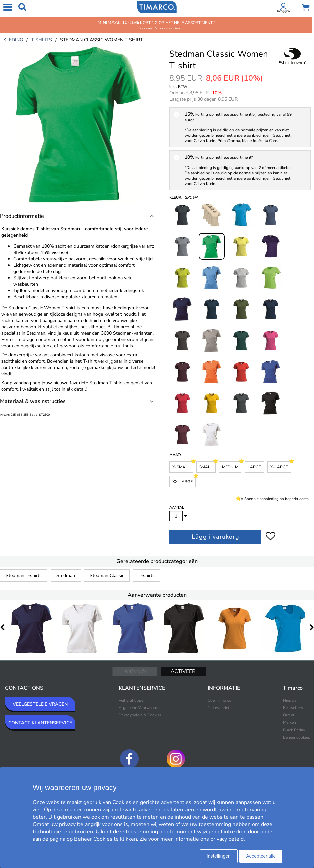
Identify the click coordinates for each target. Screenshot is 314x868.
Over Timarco (220, 700)
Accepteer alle (261, 856)
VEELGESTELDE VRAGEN (40, 704)
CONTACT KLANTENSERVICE (40, 723)
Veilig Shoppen (132, 700)
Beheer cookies (296, 737)
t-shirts (42, 40)
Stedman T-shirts (24, 576)
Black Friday (294, 730)
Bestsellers (293, 708)
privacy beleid (227, 839)
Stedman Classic (107, 576)
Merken (289, 722)
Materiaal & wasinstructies (33, 401)
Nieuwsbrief (219, 708)
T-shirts (147, 576)
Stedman (66, 576)
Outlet (289, 715)
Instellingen (219, 856)
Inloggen (283, 11)
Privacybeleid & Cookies (140, 715)
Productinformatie (22, 216)
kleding (13, 40)
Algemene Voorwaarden (140, 708)
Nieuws (290, 700)
